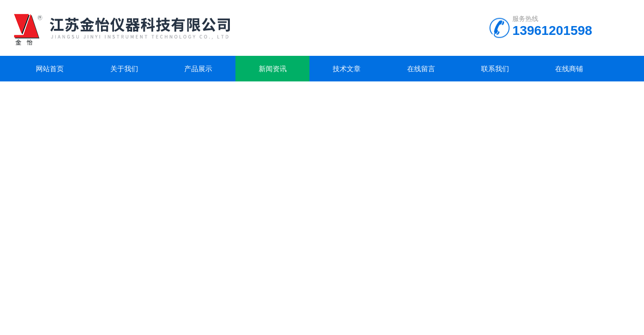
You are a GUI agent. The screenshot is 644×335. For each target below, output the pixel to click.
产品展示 (198, 69)
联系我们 (495, 69)
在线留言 (421, 69)
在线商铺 (569, 69)
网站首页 (50, 69)
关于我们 (124, 69)
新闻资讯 (273, 69)
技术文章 (347, 69)
